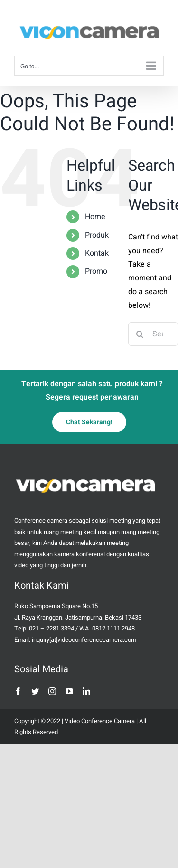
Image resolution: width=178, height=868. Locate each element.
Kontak (97, 253)
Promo (96, 271)
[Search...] (153, 334)
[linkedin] (86, 691)
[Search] (140, 334)
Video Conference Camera (100, 721)
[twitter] (35, 691)
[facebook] (18, 691)
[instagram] (52, 691)
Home (95, 217)
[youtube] (69, 691)
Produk (97, 235)
